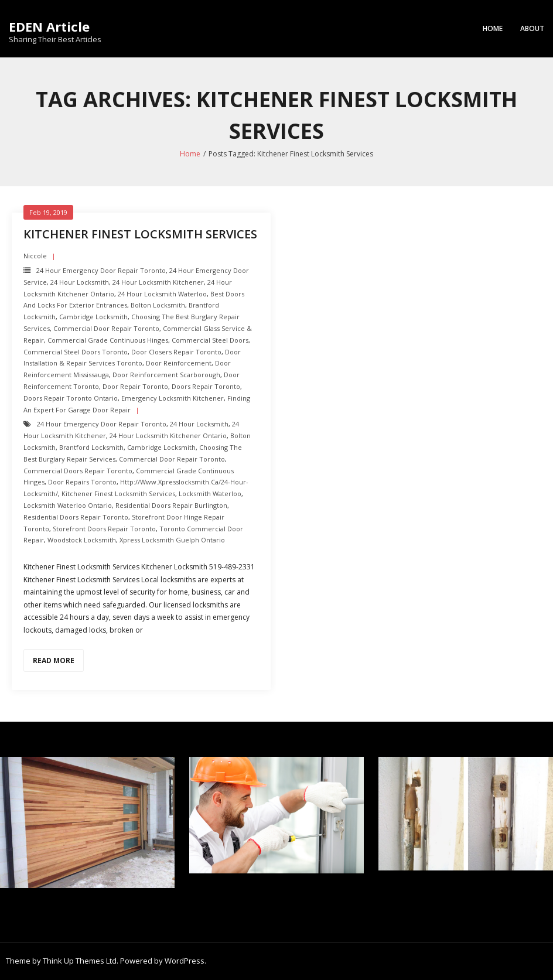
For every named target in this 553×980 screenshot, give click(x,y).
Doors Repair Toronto (206, 386)
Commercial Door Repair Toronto (106, 328)
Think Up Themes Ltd (80, 961)
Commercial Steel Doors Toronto (76, 352)
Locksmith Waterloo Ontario (68, 505)
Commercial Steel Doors (210, 340)
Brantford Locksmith (91, 447)
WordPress (185, 961)
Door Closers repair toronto (176, 352)
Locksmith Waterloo (210, 494)
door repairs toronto (82, 482)
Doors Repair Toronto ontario (71, 398)
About (532, 28)
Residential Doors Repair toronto (76, 517)
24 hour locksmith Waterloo (162, 294)
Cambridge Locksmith (93, 317)
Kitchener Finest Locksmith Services (140, 234)
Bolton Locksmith (158, 305)
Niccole (35, 256)
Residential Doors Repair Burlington (171, 505)
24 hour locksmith (80, 282)
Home (493, 28)
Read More (54, 660)
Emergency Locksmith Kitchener (173, 398)
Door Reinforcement (179, 363)
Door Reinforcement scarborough (166, 375)
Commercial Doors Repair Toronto (78, 471)
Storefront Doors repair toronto (104, 529)
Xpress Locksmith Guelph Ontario (172, 540)
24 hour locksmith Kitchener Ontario (168, 436)
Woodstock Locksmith (82, 540)
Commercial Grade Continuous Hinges (108, 340)
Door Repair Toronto (135, 386)
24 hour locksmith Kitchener (158, 282)
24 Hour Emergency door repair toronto (101, 270)
